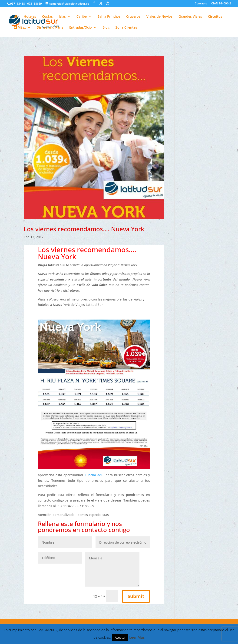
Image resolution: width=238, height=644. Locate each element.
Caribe (82, 17)
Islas (62, 17)
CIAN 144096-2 (221, 4)
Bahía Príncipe (109, 17)
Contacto (201, 4)
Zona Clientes (126, 28)
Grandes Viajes (190, 17)
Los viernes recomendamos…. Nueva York (84, 229)
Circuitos (215, 17)
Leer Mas (137, 637)
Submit (136, 596)
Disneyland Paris (50, 28)
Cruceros (133, 17)
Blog (106, 28)
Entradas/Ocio (81, 28)
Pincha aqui (96, 475)
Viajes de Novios (159, 17)
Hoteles (30, 17)
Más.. (20, 28)
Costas (47, 17)
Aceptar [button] (120, 637)
